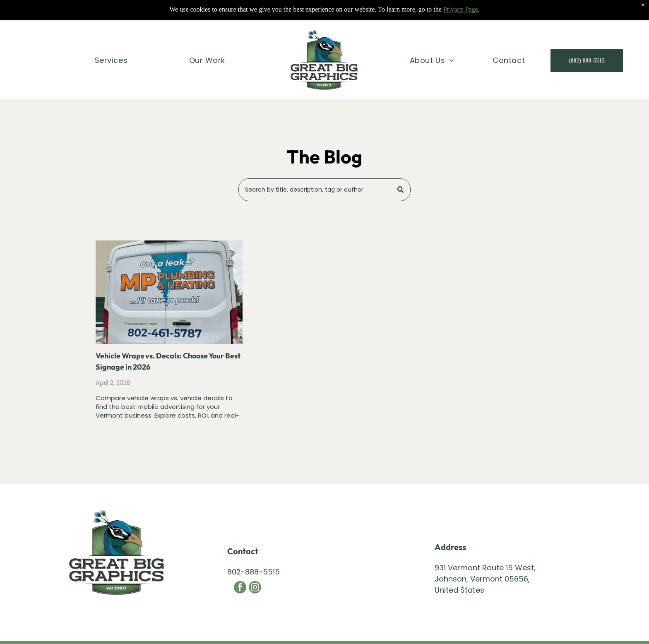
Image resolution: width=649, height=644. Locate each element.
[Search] (325, 190)
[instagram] (255, 588)
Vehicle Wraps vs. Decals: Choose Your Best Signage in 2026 (168, 361)
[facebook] (240, 588)
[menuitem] (111, 41)
